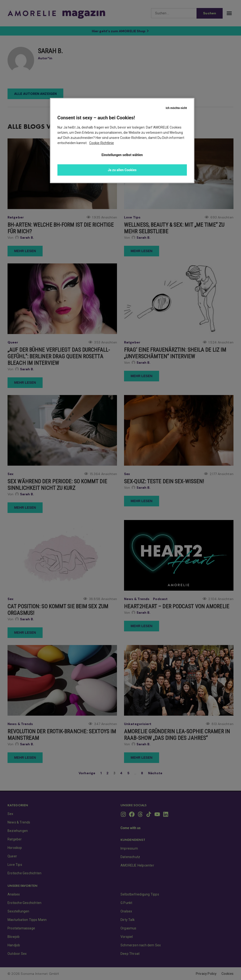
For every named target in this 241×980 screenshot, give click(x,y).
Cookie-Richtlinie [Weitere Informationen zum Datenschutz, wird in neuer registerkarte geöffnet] (102, 143)
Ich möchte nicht (176, 108)
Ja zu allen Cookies (122, 170)
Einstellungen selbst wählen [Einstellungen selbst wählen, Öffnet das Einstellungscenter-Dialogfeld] (122, 155)
